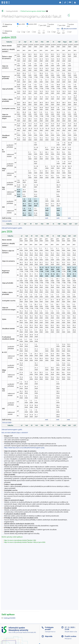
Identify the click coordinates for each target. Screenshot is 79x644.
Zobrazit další (7, 221)
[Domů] (60, 3)
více (58, 29)
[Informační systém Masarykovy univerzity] (6, 2)
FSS (39, 32)
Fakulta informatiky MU (29, 632)
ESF (63, 32)
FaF (23, 32)
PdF (54, 32)
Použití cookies (71, 636)
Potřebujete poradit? (49, 628)
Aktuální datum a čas (71, 632)
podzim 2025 (32, 24)
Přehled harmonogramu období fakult (33, 11)
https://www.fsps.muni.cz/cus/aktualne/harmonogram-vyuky (24, 448)
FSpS (59, 32)
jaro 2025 (42, 25)
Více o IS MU (12, 632)
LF (19, 32)
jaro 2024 (61, 25)
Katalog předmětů (12, 11)
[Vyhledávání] (65, 3)
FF (28, 32)
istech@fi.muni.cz (50, 632)
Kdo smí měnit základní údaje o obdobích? (15, 433)
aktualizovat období (70, 29)
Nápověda (49, 636)
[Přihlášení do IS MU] (75, 3)
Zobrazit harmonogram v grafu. (12, 228)
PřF (44, 32)
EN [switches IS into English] (70, 2)
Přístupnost (68, 639)
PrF (34, 32)
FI (49, 32)
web (47, 218)
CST (69, 32)
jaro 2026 (21, 24)
